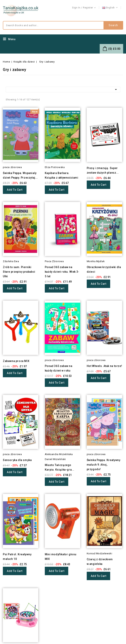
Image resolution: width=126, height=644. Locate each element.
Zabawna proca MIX (16, 361)
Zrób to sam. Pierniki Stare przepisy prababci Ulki (19, 272)
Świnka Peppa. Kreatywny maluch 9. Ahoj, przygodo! (104, 465)
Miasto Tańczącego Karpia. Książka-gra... (60, 467)
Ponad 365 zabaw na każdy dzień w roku (59, 368)
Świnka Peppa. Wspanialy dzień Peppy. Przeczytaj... (20, 175)
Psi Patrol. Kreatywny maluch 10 (17, 557)
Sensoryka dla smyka (17, 460)
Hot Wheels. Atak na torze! (104, 366)
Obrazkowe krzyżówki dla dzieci (104, 269)
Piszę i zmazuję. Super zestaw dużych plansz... (103, 170)
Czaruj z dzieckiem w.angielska (100, 562)
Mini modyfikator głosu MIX (61, 557)
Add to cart (15, 190)
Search (113, 25)
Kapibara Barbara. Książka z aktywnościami (62, 175)
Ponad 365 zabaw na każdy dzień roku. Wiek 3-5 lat (62, 272)
